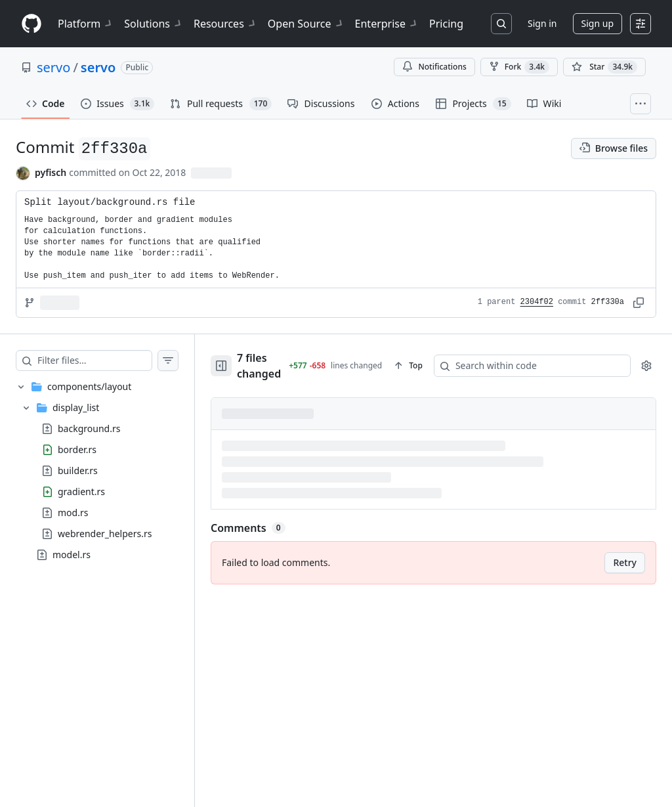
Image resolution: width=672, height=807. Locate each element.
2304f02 (537, 302)
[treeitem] (97, 471)
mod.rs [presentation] (73, 512)
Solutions (154, 24)
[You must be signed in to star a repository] (604, 67)
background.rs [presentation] (89, 428)
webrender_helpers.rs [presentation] (105, 533)
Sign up (598, 23)
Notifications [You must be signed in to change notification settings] (434, 67)
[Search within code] (525, 361)
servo (53, 67)
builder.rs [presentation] (78, 470)
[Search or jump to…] (501, 24)
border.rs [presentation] (77, 449)
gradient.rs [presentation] (81, 491)
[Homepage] (31, 24)
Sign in (542, 23)
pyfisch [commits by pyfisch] (51, 172)
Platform (86, 24)
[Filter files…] (94, 360)
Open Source (306, 24)
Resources (225, 24)
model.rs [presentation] (72, 554)
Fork (519, 67)
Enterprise (387, 24)
